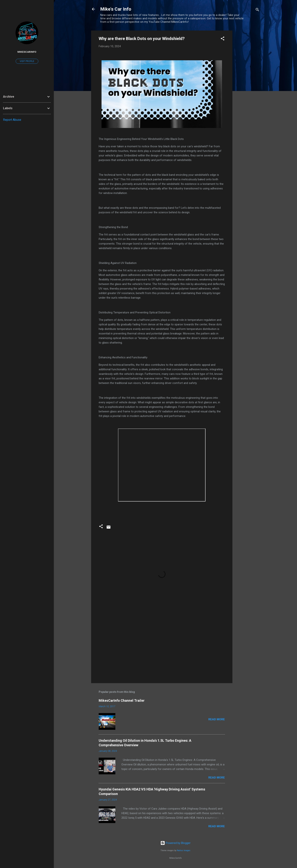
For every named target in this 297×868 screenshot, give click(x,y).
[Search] (257, 10)
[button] (223, 39)
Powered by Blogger (175, 843)
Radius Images (184, 850)
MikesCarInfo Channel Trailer (122, 700)
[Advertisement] (248, 87)
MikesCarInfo (27, 52)
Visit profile (27, 61)
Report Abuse (12, 120)
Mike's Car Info (116, 9)
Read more (217, 719)
